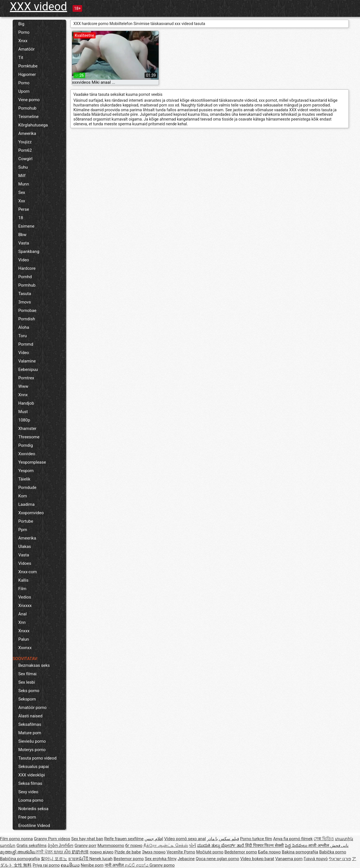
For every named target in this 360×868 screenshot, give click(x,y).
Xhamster (27, 429)
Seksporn (27, 699)
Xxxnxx (25, 648)
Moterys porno (32, 750)
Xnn (22, 622)
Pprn (23, 530)
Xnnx (23, 395)
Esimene (26, 226)
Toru (22, 336)
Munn (24, 184)
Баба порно (270, 852)
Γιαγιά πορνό (316, 859)
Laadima (26, 504)
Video (24, 260)
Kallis (23, 580)
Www (23, 386)
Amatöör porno (32, 708)
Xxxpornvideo (31, 513)
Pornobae (27, 311)
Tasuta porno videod (37, 758)
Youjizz (25, 142)
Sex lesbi (27, 682)
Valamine (27, 361)
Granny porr (85, 846)
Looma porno (31, 800)
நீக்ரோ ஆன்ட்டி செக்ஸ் (166, 846)
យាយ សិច (63, 852)
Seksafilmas (30, 724)
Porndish (27, 319)
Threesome (29, 437)
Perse (24, 209)
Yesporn (26, 471)
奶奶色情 (80, 852)
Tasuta (25, 294)
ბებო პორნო (61, 846)
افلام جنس (154, 839)
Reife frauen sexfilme (124, 839)
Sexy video (28, 792)
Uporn (24, 91)
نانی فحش (339, 846)
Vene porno (29, 100)
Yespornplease (32, 462)
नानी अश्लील (115, 865)
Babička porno (333, 852)
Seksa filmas (30, 783)
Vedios (25, 597)
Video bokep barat (257, 859)
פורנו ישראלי (340, 859)
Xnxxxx (25, 606)
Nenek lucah (101, 859)
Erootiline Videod (34, 826)
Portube (26, 521)
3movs (25, 302)
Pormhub (27, 285)
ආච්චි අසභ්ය (137, 865)
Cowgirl (25, 159)
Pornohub (27, 108)
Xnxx (23, 41)
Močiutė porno (210, 852)
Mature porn (30, 733)
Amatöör (26, 49)
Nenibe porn (92, 865)
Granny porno (162, 865)
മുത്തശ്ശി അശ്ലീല (18, 852)
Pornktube (28, 66)
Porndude (27, 488)
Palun (24, 639)
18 (21, 218)
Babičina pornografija (20, 859)
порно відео (102, 852)
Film (22, 589)
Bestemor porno (129, 859)
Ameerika (27, 133)
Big (21, 24)
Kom (23, 496)
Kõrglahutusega (33, 125)
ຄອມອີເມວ (70, 865)
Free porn (27, 817)
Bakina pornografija (300, 852)
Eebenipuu (28, 370)
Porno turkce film (256, 839)
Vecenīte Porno (181, 852)
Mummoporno (111, 846)
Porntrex (26, 378)
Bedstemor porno (241, 852)
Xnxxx (24, 631)
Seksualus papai (34, 767)
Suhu (23, 167)
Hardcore (27, 268)
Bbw (22, 235)
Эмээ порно (154, 852)
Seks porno (29, 691)
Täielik (24, 479)
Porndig (26, 445)
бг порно (134, 846)
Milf (22, 176)
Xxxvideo (27, 454)
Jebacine (186, 859)
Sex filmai (27, 674)
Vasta (24, 243)
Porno (24, 32)
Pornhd (25, 277)
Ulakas (25, 547)
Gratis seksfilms (32, 846)
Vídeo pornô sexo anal (185, 839)
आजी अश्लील (319, 846)
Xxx (22, 201)
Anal (22, 614)
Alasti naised (30, 716)
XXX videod (38, 7)
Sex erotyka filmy (161, 859)
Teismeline (28, 117)
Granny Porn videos (52, 839)
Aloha (24, 327)
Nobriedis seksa (33, 809)
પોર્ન (193, 846)
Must (23, 412)
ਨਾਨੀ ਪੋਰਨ (45, 852)
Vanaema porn (289, 859)
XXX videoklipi (32, 775)
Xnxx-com (28, 572)
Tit (21, 58)
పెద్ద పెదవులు (296, 846)
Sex (22, 192)
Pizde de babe (128, 852)
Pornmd (26, 344)
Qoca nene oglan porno (218, 859)
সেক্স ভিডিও (324, 839)
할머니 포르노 (54, 859)
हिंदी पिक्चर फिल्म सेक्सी (265, 846)
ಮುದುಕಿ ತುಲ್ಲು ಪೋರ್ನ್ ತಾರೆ (221, 846)
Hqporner (27, 74)
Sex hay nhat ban (87, 839)
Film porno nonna (16, 839)
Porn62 (25, 150)
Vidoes (25, 563)
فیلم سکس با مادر (223, 839)
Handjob (26, 403)
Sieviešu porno (32, 741)
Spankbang (29, 251)
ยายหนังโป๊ (79, 859)
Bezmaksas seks (34, 665)
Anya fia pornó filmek (293, 839)
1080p (24, 420)
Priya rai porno (46, 865)
